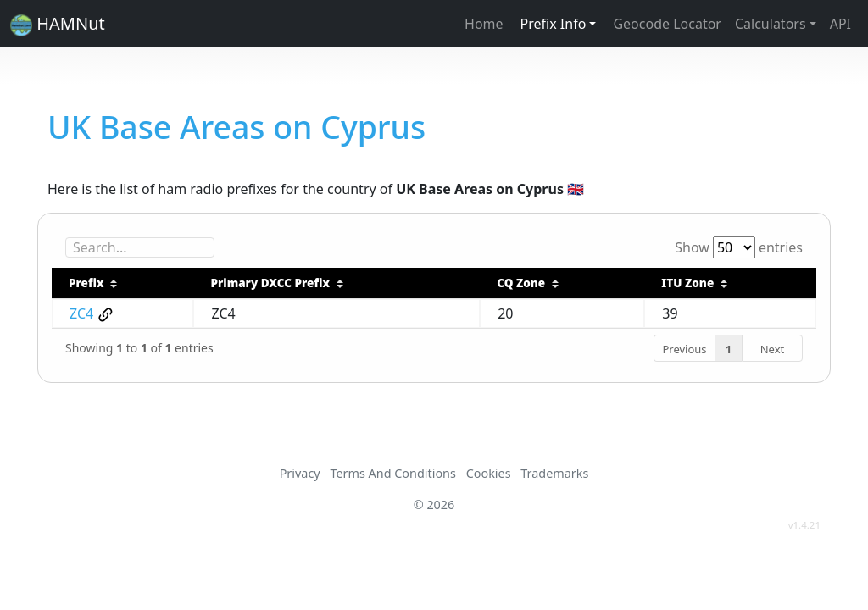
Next (773, 349)
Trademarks (554, 473)
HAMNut (58, 24)
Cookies (489, 473)
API (840, 24)
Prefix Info (554, 24)
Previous (684, 349)
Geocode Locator (667, 24)
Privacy (300, 473)
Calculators (771, 24)
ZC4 (81, 313)
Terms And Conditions (392, 473)
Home (484, 24)
